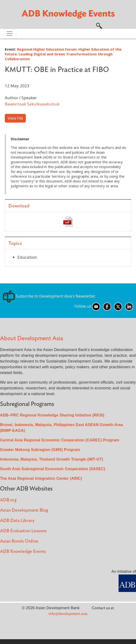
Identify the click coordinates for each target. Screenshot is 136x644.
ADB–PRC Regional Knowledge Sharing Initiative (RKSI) (52, 415)
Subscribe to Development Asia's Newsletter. (49, 296)
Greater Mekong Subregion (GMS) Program (40, 450)
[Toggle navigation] (10, 34)
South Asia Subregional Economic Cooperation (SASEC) (53, 469)
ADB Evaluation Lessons (23, 531)
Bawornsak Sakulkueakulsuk (32, 104)
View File (15, 118)
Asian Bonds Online (19, 541)
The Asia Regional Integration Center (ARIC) (41, 478)
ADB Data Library (17, 521)
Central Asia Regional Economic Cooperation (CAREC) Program (60, 440)
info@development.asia (68, 614)
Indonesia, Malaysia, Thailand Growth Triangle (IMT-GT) (52, 459)
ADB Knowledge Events (23, 552)
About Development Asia (32, 338)
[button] (99, 25)
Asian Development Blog (24, 510)
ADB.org (8, 500)
